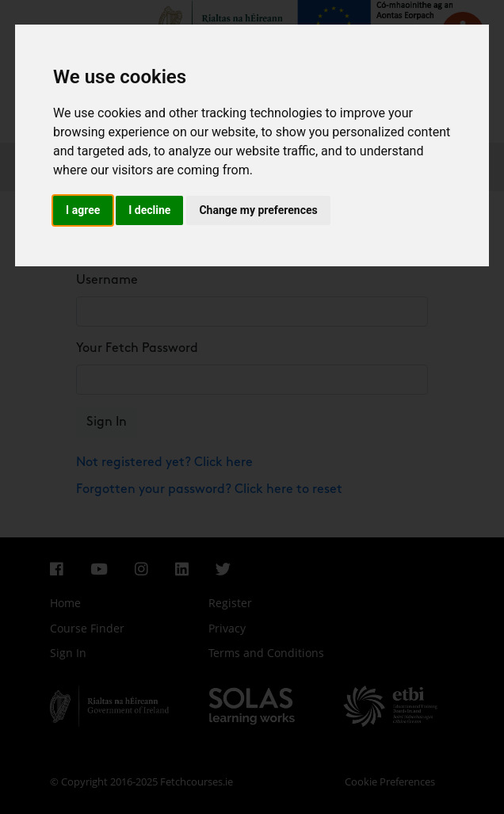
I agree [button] (83, 210)
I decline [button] (149, 210)
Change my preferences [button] (258, 210)
